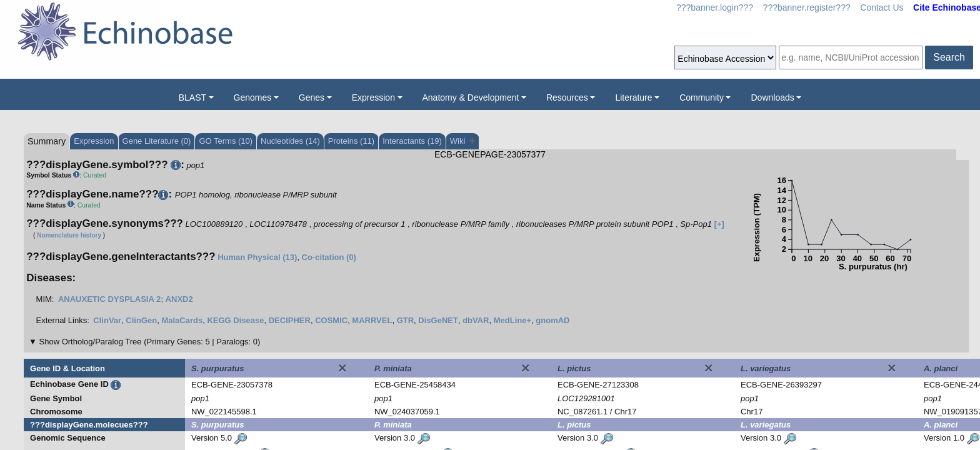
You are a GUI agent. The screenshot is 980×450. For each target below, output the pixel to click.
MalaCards (182, 320)
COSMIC (331, 320)
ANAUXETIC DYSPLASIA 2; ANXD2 (126, 299)
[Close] (342, 368)
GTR (405, 320)
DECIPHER (290, 320)
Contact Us (882, 7)
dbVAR (476, 320)
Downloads (772, 97)
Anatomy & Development (471, 97)
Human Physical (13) (257, 257)
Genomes (253, 97)
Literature (633, 97)
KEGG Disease (235, 320)
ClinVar (107, 320)
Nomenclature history (69, 235)
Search (949, 57)
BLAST (192, 97)
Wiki (463, 141)
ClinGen (141, 320)
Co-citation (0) (329, 257)
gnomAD (552, 320)
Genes (312, 97)
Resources (567, 97)
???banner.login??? (715, 7)
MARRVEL (372, 320)
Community (702, 97)
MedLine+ (512, 320)
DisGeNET (438, 320)
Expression (373, 97)
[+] (719, 224)
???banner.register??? (807, 7)
